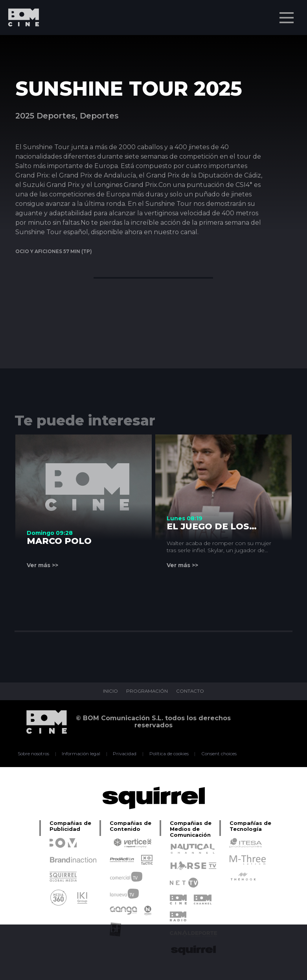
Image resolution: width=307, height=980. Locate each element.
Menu (287, 14)
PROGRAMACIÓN (147, 692)
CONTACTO (191, 692)
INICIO (109, 692)
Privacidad (124, 754)
